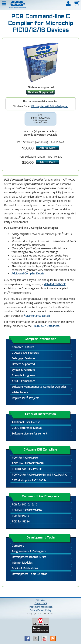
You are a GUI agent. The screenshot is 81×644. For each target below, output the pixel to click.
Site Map (41, 600)
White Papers (20, 392)
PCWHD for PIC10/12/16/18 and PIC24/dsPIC (39, 475)
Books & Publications (25, 568)
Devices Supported (23, 364)
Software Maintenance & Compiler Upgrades (39, 387)
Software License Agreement (29, 433)
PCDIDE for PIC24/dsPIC (27, 469)
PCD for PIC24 (21, 521)
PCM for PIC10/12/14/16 (27, 510)
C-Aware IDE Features (25, 353)
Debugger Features (24, 358)
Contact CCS (41, 603)
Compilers (18, 546)
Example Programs (23, 375)
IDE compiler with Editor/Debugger (49, 106)
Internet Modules (22, 563)
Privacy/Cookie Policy (40, 610)
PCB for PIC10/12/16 (24, 504)
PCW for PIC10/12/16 (25, 458)
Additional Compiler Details (28, 273)
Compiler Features (23, 347)
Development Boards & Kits (29, 557)
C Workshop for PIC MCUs (29, 480)
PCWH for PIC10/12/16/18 (28, 463)
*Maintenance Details (37, 316)
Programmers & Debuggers (29, 551)
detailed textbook (55, 284)
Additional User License (26, 422)
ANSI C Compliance (24, 381)
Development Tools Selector (29, 574)
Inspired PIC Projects (25, 398)
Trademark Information (40, 607)
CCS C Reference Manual (27, 428)
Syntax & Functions (24, 370)
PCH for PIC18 (20, 516)
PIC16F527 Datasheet (46, 326)
